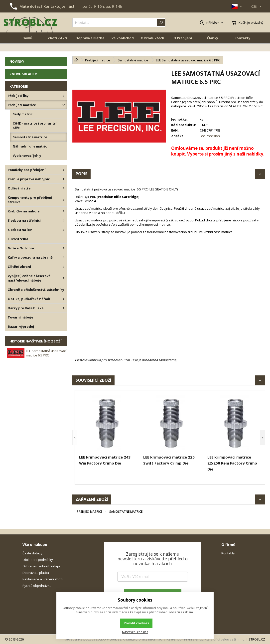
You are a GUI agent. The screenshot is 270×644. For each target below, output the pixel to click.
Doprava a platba (36, 573)
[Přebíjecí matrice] (64, 105)
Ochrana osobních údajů (41, 566)
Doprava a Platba (90, 48)
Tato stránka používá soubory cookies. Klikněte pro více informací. (113, 639)
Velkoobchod (123, 48)
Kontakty (242, 48)
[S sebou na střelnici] (64, 220)
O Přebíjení (183, 48)
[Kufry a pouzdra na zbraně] (64, 257)
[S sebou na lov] (64, 230)
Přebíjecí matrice (90, 512)
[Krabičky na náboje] (64, 211)
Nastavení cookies (135, 632)
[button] (75, 437)
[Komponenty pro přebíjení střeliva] (64, 200)
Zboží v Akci (57, 48)
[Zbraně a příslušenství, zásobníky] (64, 290)
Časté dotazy (32, 553)
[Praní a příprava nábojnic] (64, 179)
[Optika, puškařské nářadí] (64, 299)
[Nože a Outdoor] (64, 248)
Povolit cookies (136, 623)
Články (213, 48)
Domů (27, 48)
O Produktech (152, 48)
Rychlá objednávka (37, 586)
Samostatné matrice (126, 512)
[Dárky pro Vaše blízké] (64, 308)
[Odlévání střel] (64, 188)
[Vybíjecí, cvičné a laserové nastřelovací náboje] (64, 278)
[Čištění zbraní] (64, 267)
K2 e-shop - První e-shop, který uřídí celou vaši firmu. (206, 639)
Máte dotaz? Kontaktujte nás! (47, 6)
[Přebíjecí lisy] (64, 96)
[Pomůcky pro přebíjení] (64, 170)
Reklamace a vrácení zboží (43, 579)
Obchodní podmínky (38, 560)
